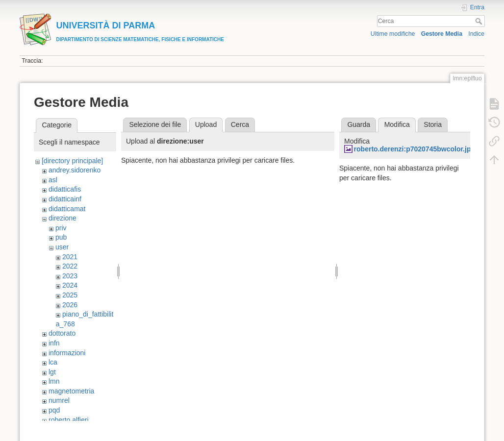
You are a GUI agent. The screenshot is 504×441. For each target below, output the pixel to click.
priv (61, 228)
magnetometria (71, 391)
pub (61, 237)
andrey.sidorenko (75, 170)
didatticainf (65, 199)
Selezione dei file (155, 124)
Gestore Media (442, 34)
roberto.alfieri (69, 420)
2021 (70, 257)
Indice (476, 34)
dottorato (62, 333)
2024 (70, 285)
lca (53, 362)
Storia (433, 124)
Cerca (480, 21)
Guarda (359, 124)
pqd (54, 410)
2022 (70, 266)
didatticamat (67, 209)
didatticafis (65, 189)
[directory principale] (72, 161)
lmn (54, 381)
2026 (70, 305)
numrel (59, 400)
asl (53, 180)
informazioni (67, 353)
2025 (70, 295)
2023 (70, 276)
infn (54, 343)
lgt (52, 372)
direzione (63, 218)
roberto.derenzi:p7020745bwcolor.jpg (415, 149)
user (62, 247)
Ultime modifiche (393, 34)
